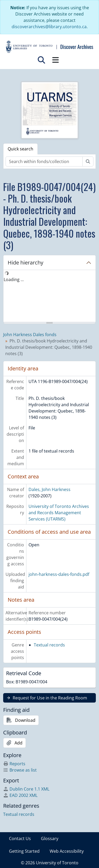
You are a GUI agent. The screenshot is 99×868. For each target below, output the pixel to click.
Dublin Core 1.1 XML (26, 789)
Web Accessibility (67, 851)
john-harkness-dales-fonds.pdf (59, 574)
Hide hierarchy (25, 263)
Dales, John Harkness (49, 489)
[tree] (49, 296)
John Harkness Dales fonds (30, 335)
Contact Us (20, 838)
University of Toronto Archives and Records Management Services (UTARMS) (59, 513)
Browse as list (20, 770)
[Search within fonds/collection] (44, 161)
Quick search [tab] (20, 149)
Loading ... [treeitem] (14, 279)
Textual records (49, 645)
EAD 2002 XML (20, 795)
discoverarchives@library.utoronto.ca (49, 27)
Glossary (50, 838)
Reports (14, 764)
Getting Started (24, 851)
